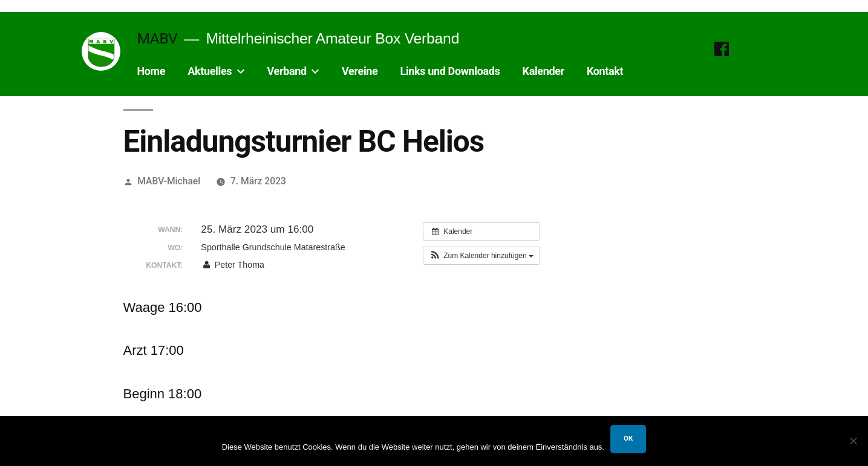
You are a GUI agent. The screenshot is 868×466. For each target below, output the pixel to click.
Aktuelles (210, 71)
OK (628, 438)
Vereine (360, 71)
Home (151, 71)
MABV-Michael (169, 181)
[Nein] (853, 441)
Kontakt (605, 71)
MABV (157, 38)
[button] (481, 256)
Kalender (543, 71)
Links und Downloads (450, 71)
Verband (287, 71)
